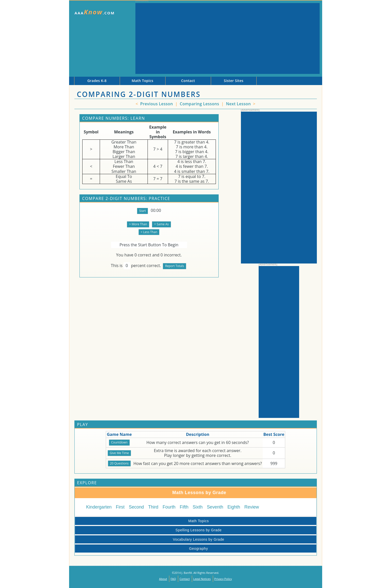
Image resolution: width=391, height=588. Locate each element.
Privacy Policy (223, 579)
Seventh (215, 507)
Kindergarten (99, 507)
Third (153, 507)
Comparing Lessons (200, 104)
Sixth (198, 507)
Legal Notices (202, 579)
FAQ (173, 579)
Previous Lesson (156, 104)
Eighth (234, 507)
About (163, 579)
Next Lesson (239, 104)
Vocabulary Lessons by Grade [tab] (150, 539)
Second (136, 507)
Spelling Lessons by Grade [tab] (149, 530)
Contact (184, 579)
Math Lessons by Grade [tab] (152, 493)
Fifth (184, 507)
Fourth (169, 507)
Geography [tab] (142, 549)
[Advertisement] (228, 38)
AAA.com (95, 12)
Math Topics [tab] (143, 521)
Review (252, 507)
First (120, 507)
